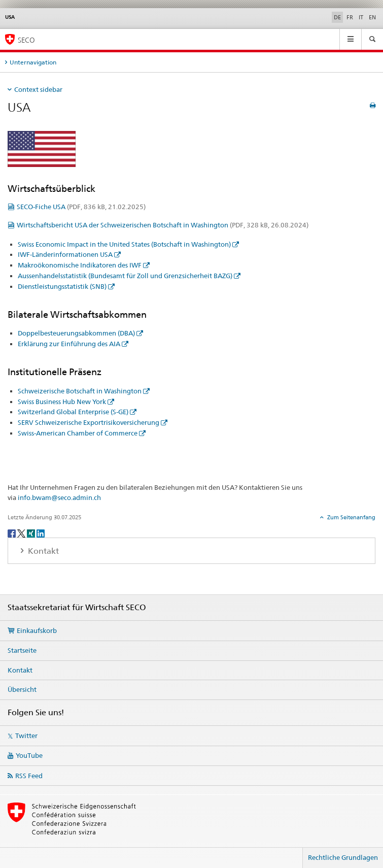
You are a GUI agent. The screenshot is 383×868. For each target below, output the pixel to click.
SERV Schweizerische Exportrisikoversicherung (89, 422)
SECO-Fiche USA (81, 207)
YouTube (29, 755)
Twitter (26, 736)
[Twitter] (22, 533)
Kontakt (20, 670)
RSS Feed (29, 776)
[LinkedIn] (41, 533)
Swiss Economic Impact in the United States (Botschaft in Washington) (124, 244)
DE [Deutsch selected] (337, 17)
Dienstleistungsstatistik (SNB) (62, 286)
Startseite (22, 650)
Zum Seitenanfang (351, 517)
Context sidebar (38, 89)
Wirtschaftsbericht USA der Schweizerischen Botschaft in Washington (163, 225)
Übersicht (22, 689)
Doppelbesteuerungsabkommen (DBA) (76, 333)
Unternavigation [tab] (33, 62)
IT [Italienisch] (361, 17)
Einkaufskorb (37, 630)
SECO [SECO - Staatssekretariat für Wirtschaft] (26, 40)
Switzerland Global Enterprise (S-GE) (73, 412)
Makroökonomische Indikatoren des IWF (80, 265)
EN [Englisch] (372, 17)
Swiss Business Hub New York (62, 402)
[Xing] (32, 533)
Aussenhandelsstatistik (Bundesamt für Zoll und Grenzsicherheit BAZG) (125, 276)
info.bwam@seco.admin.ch (59, 497)
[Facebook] (12, 533)
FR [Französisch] (350, 17)
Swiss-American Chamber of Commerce (78, 433)
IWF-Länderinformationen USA (65, 254)
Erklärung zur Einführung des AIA (69, 344)
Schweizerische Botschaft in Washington (80, 391)
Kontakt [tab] (42, 551)
